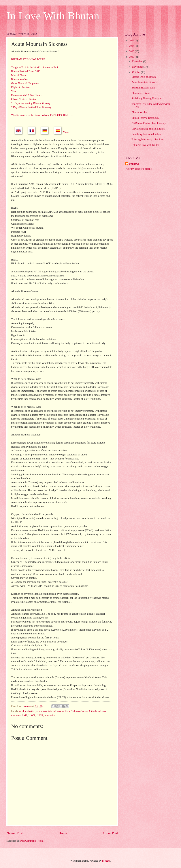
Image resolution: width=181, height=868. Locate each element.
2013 (132, 51)
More (66, 132)
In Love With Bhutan (53, 16)
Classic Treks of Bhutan (24, 99)
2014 (132, 46)
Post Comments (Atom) (32, 841)
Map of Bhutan (19, 75)
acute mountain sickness (49, 711)
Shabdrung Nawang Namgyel (146, 98)
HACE (32, 715)
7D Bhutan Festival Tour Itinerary (149, 123)
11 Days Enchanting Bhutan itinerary (31, 103)
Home (63, 833)
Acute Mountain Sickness (144, 82)
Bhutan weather (19, 79)
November (138, 67)
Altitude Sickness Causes (75, 711)
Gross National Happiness (25, 83)
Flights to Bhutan (20, 87)
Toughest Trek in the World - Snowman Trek (35, 67)
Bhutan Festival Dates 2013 (26, 71)
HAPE (40, 715)
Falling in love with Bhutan (145, 145)
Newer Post (15, 833)
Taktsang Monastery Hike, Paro (147, 140)
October (137, 72)
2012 (132, 57)
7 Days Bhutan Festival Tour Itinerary (31, 107)
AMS (24, 715)
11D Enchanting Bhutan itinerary (148, 129)
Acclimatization (27, 711)
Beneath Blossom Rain (143, 88)
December (138, 61)
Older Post (110, 833)
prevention (50, 715)
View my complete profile (138, 169)
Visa (14, 91)
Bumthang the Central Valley (146, 134)
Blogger (106, 861)
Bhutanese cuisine (141, 93)
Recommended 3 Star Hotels (26, 95)
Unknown (134, 164)
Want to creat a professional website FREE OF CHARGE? (42, 115)
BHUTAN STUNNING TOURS (28, 59)
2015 (132, 41)
